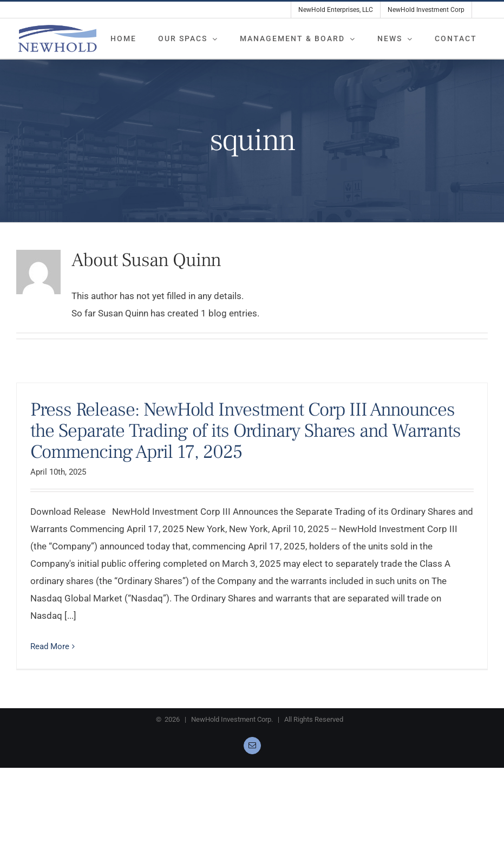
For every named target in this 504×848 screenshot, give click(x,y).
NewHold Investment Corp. (232, 719)
